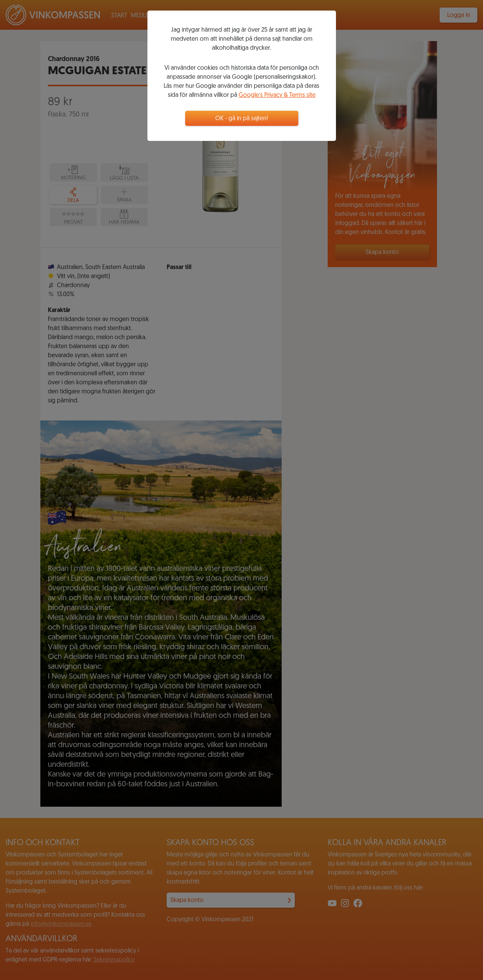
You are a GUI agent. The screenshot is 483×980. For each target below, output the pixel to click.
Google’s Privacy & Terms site (277, 95)
